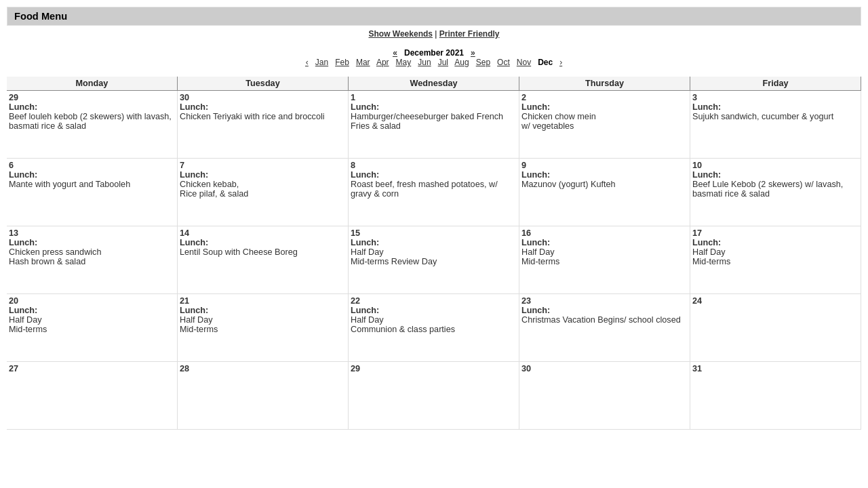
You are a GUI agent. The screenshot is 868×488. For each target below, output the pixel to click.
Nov (524, 62)
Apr (383, 62)
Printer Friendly (470, 34)
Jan (322, 62)
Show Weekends (401, 34)
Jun (424, 62)
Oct (504, 62)
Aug (461, 62)
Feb (342, 62)
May (404, 62)
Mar (363, 62)
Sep (483, 62)
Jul (443, 62)
